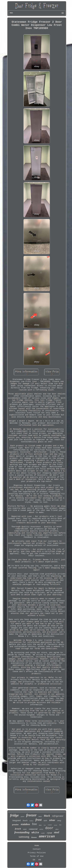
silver (52, 820)
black (47, 816)
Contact (37, 849)
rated (49, 833)
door (49, 828)
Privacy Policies (37, 853)
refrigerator (58, 816)
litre (60, 825)
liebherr (31, 821)
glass (57, 829)
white (35, 833)
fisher (40, 825)
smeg (59, 820)
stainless (25, 824)
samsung (24, 837)
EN (34, 860)
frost (39, 820)
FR (40, 860)
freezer (31, 815)
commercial (33, 829)
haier (40, 816)
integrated (17, 820)
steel (57, 832)
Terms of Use (37, 856)
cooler (43, 833)
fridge (14, 815)
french (18, 829)
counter (50, 825)
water (25, 829)
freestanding (22, 832)
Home (37, 846)
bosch (25, 820)
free (34, 824)
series (41, 829)
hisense (34, 837)
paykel (22, 816)
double (56, 825)
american (47, 836)
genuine (15, 825)
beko (45, 825)
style (45, 820)
